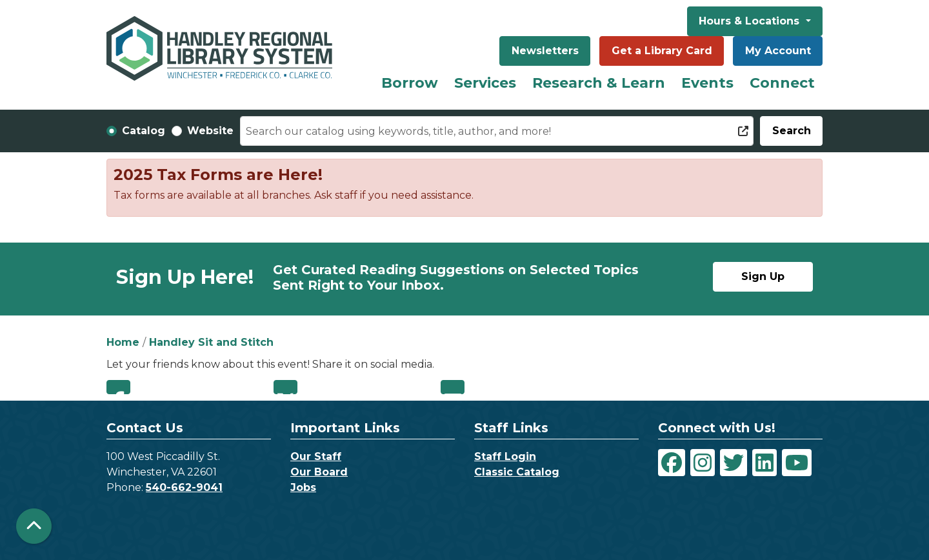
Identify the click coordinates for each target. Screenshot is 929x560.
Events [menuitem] (707, 83)
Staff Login (505, 456)
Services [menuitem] (485, 83)
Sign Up (763, 276)
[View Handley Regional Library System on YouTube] (797, 463)
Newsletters (545, 51)
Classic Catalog (517, 472)
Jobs (303, 487)
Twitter (285, 387)
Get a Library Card (662, 51)
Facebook (118, 387)
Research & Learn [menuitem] (599, 83)
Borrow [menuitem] (410, 83)
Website (210, 131)
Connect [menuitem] (782, 83)
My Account (778, 51)
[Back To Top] (34, 526)
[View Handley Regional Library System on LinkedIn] (764, 463)
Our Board (319, 472)
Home (123, 342)
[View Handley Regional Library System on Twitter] (734, 463)
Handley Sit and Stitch (211, 342)
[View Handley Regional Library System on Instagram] (703, 463)
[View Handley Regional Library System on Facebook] (672, 463)
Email (453, 387)
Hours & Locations (751, 21)
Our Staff (316, 456)
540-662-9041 (184, 487)
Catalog (144, 131)
